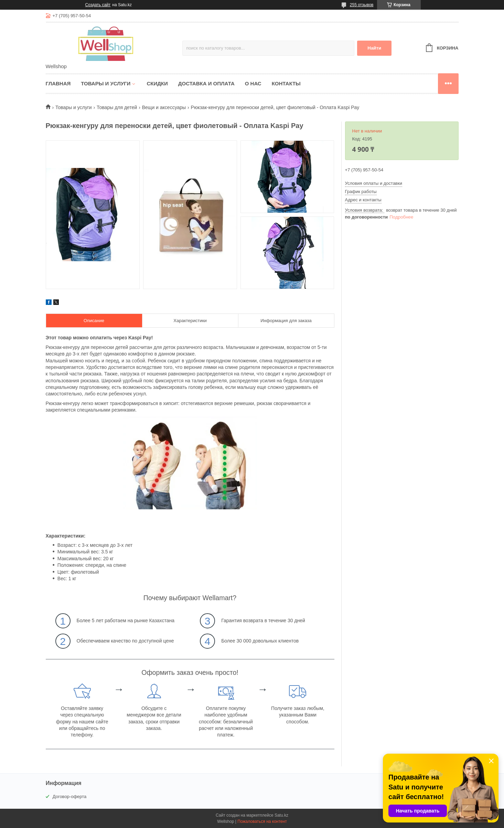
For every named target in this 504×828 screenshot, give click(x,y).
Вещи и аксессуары (164, 107)
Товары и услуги (106, 83)
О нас (253, 83)
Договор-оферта (70, 797)
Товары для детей (117, 107)
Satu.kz (281, 815)
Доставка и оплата (206, 83)
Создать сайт (98, 5)
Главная (58, 83)
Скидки (157, 83)
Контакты (286, 83)
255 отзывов (362, 5)
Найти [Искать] (374, 48)
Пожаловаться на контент (262, 821)
